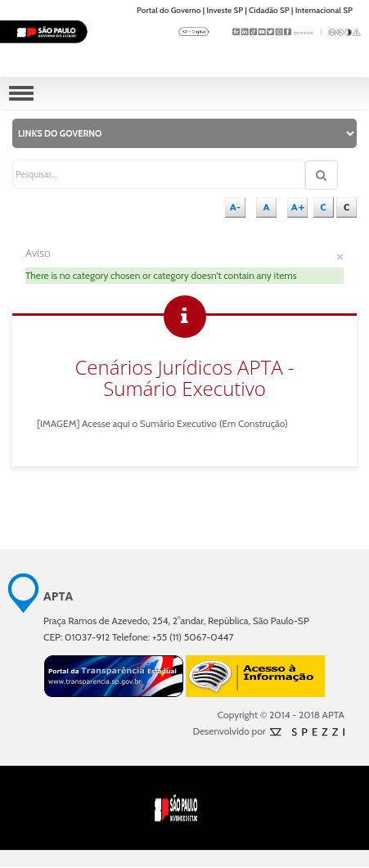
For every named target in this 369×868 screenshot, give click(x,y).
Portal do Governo (169, 10)
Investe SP (225, 10)
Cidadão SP (269, 10)
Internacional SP (324, 10)
